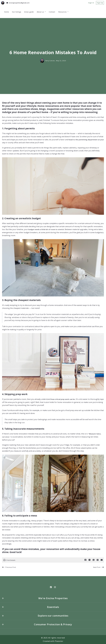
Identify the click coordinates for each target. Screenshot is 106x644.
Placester (59, 641)
